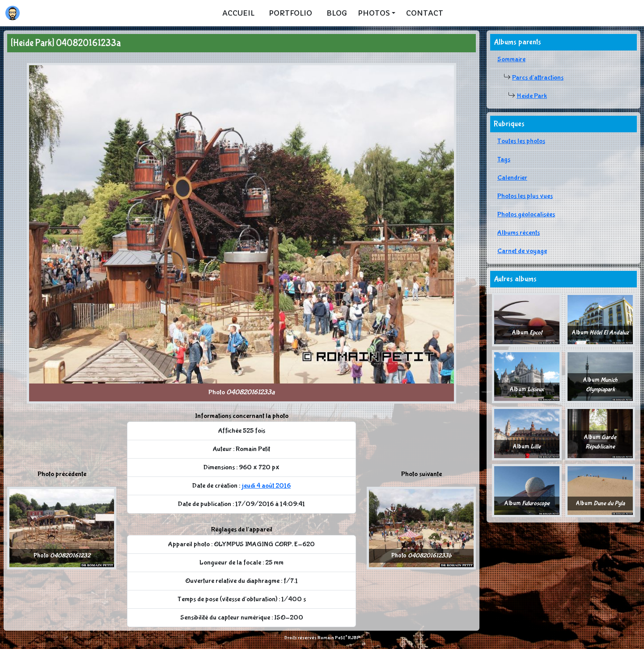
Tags (504, 159)
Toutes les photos (521, 141)
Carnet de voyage (522, 251)
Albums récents (519, 233)
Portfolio (290, 13)
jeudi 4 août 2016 (266, 486)
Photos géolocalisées (526, 214)
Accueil (238, 13)
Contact (425, 13)
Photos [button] (374, 13)
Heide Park (532, 96)
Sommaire (511, 59)
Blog (337, 13)
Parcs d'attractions (538, 78)
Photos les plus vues (525, 196)
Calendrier (512, 178)
